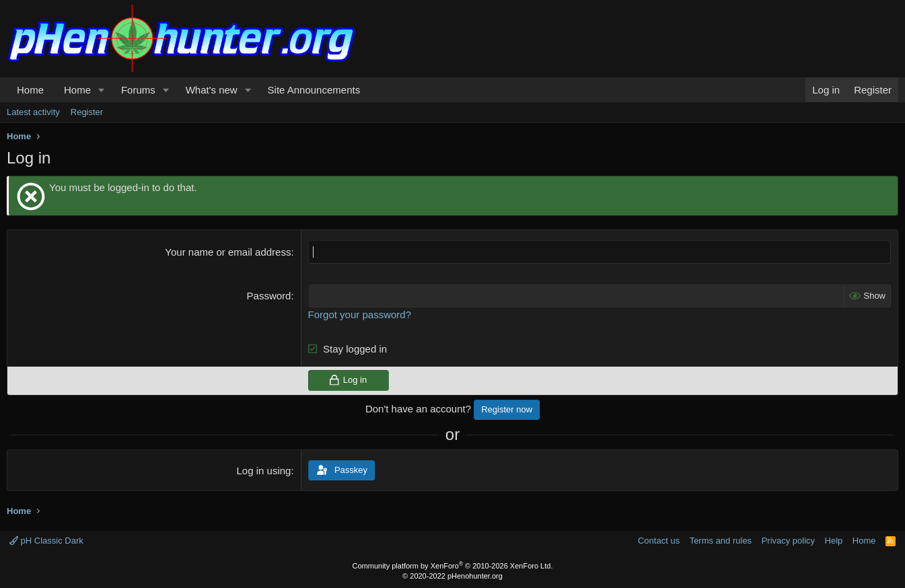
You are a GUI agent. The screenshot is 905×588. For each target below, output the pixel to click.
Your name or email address (228, 252)
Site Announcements (314, 90)
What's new (212, 90)
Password (269, 296)
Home (30, 90)
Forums (138, 90)
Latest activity (33, 112)
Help (834, 541)
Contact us (659, 541)
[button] (102, 90)
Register (87, 112)
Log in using (264, 471)
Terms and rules (721, 541)
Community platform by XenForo (453, 566)
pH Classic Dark (46, 541)
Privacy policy (788, 541)
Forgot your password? (360, 315)
